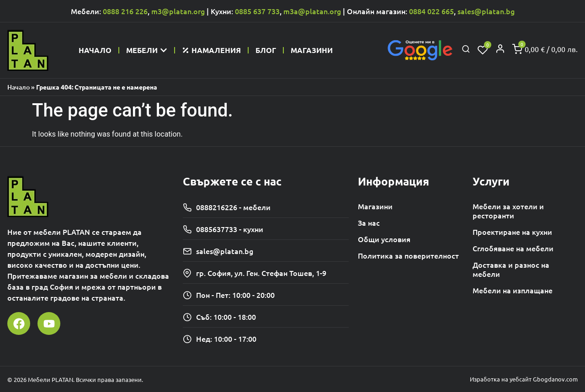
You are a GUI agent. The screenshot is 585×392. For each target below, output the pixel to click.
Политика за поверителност (408, 255)
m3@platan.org (178, 11)
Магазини (375, 206)
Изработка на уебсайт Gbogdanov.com (524, 379)
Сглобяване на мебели (513, 248)
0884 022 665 (431, 11)
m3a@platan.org (312, 11)
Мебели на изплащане (513, 290)
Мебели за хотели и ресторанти (508, 211)
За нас (369, 222)
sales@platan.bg (486, 11)
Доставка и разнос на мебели (511, 269)
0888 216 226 (125, 11)
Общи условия (384, 239)
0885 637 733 (257, 11)
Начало (19, 87)
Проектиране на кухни (512, 232)
